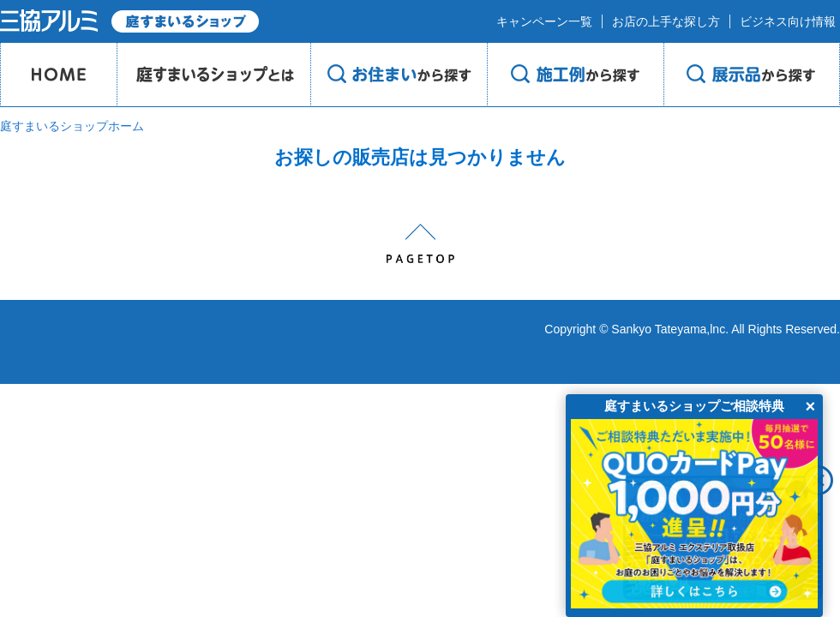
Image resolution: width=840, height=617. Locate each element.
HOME (58, 75)
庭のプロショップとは (213, 75)
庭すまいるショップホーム (72, 126)
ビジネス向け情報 (788, 21)
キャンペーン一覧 (544, 21)
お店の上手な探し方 (666, 21)
